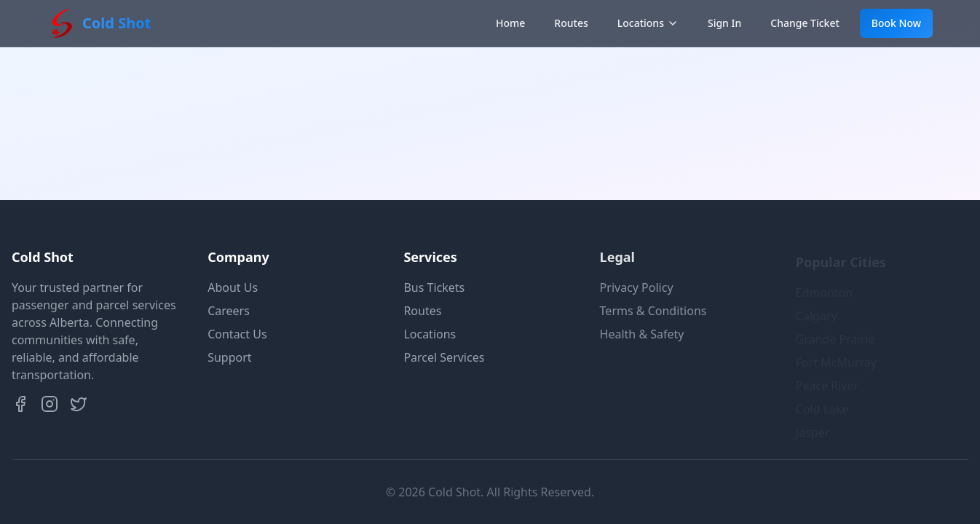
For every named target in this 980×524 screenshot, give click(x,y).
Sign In (724, 23)
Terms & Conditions (653, 311)
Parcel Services (444, 357)
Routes (571, 23)
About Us (233, 287)
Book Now (896, 23)
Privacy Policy (637, 287)
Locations (648, 23)
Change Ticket (805, 23)
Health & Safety (642, 334)
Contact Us (237, 334)
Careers (229, 311)
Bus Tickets (434, 287)
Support (229, 357)
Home (510, 23)
